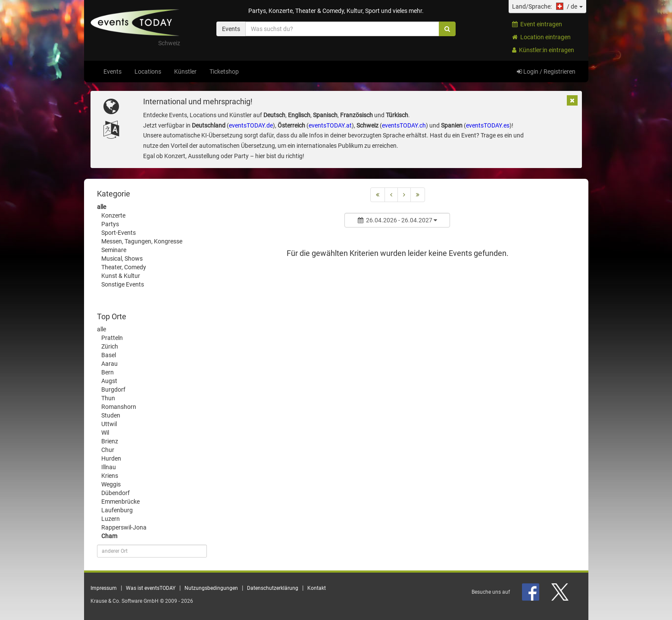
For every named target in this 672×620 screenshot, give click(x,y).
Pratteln (112, 338)
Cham (109, 536)
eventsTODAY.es (488, 125)
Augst (109, 381)
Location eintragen (541, 37)
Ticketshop (224, 72)
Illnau (109, 467)
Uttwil (109, 424)
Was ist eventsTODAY (151, 588)
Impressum (104, 588)
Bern (108, 372)
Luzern (111, 519)
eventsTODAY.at (330, 125)
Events (113, 72)
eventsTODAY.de (251, 125)
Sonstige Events (123, 284)
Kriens (110, 476)
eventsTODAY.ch (404, 125)
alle (102, 207)
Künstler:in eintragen (543, 50)
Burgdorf (113, 389)
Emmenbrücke (120, 502)
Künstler (185, 72)
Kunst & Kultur (121, 276)
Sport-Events (119, 233)
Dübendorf (116, 493)
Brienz (110, 441)
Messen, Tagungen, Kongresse (142, 241)
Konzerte (113, 215)
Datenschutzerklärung (273, 588)
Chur (108, 450)
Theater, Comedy (124, 267)
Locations (148, 72)
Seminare (114, 250)
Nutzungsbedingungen (211, 588)
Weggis (111, 484)
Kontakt (317, 588)
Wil (105, 433)
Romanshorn (119, 407)
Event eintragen (537, 24)
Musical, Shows (122, 259)
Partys (110, 224)
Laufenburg (117, 510)
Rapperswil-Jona (124, 527)
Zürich (110, 346)
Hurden (111, 458)
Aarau (109, 364)
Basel (109, 355)
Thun (108, 398)
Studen (111, 415)
